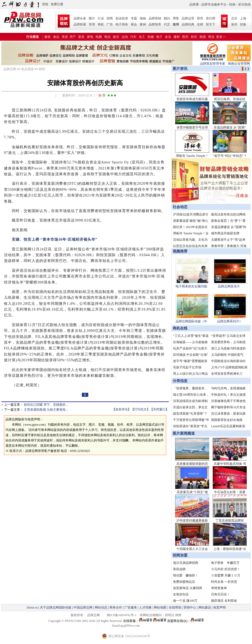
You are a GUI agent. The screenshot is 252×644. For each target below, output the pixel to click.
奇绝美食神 (219, 588)
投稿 (232, 4)
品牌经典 (188, 24)
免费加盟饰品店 (184, 582)
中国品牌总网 (83, 607)
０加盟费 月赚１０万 (226, 575)
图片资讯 (180, 69)
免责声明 (219, 607)
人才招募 (145, 607)
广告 (110, 24)
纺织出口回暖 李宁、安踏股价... (46, 405)
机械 (151, 37)
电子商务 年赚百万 (225, 563)
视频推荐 (180, 251)
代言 (167, 24)
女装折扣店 (181, 594)
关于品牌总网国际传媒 (56, 607)
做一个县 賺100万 (185, 601)
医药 (185, 37)
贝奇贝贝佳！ (220, 594)
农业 (168, 37)
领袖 (143, 18)
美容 (65, 37)
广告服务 (131, 607)
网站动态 (101, 607)
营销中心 (190, 607)
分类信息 (180, 381)
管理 (92, 24)
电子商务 (122, 24)
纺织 (194, 37)
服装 (48, 37)
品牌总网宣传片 (229, 286)
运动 (125, 37)
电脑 (99, 37)
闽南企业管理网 (239, 62)
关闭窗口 (159, 409)
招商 (110, 18)
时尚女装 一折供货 (224, 582)
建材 (177, 37)
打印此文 (140, 409)
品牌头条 (80, 18)
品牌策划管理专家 (213, 62)
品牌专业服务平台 (214, 4)
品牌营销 (155, 18)
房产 (73, 37)
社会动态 (180, 207)
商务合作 (116, 607)
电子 (159, 37)
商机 (101, 24)
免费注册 (57, 4)
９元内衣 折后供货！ (226, 569)
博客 (176, 18)
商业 (211, 37)
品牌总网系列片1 (229, 321)
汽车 (133, 37)
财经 (42, 69)
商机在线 (180, 328)
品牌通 (194, 4)
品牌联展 (80, 24)
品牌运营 (188, 18)
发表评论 (122, 409)
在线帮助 (175, 607)
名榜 (200, 24)
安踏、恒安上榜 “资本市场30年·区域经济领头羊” (53, 239)
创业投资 (122, 18)
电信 (107, 37)
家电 (90, 37)
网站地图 (160, 607)
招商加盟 (180, 555)
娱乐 (116, 37)
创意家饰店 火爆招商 (188, 588)
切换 (243, 24)
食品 (56, 37)
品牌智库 (155, 24)
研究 (200, 18)
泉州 (234, 24)
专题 (134, 18)
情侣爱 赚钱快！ (186, 575)
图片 (92, 18)
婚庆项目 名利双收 (224, 601)
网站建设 (205, 607)
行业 (101, 18)
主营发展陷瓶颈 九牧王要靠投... (46, 410)
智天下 (211, 24)
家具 (81, 37)
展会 (134, 24)
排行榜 (211, 18)
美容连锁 (179, 569)
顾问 (167, 18)
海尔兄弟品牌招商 (186, 563)
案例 (143, 24)
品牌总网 (10, 69)
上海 (243, 18)
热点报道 (28, 69)
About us (32, 607)
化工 (142, 37)
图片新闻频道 (184, 433)
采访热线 (244, 4)
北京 (234, 18)
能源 (203, 37)
